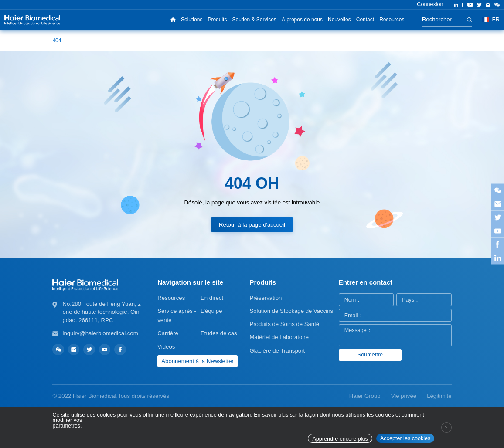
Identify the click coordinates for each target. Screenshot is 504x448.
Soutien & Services (254, 20)
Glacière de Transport (277, 351)
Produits (217, 20)
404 (57, 41)
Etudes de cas (219, 333)
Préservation (266, 298)
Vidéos (166, 347)
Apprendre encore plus (340, 439)
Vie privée (404, 396)
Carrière (168, 333)
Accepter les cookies (405, 438)
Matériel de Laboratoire (279, 337)
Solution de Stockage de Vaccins (291, 311)
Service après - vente (177, 316)
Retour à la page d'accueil (252, 225)
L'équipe (211, 311)
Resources (392, 20)
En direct (212, 298)
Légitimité (439, 396)
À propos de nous (302, 20)
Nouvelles (339, 20)
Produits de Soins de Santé (284, 324)
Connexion (430, 4)
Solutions (192, 20)
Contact (365, 20)
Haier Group (365, 396)
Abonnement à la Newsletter (198, 361)
